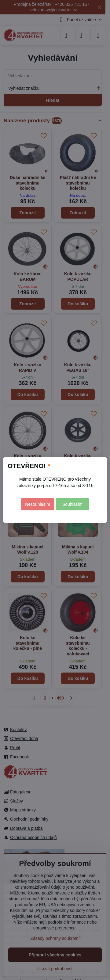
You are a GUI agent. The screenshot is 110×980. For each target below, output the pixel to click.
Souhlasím (72, 504)
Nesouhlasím (38, 504)
